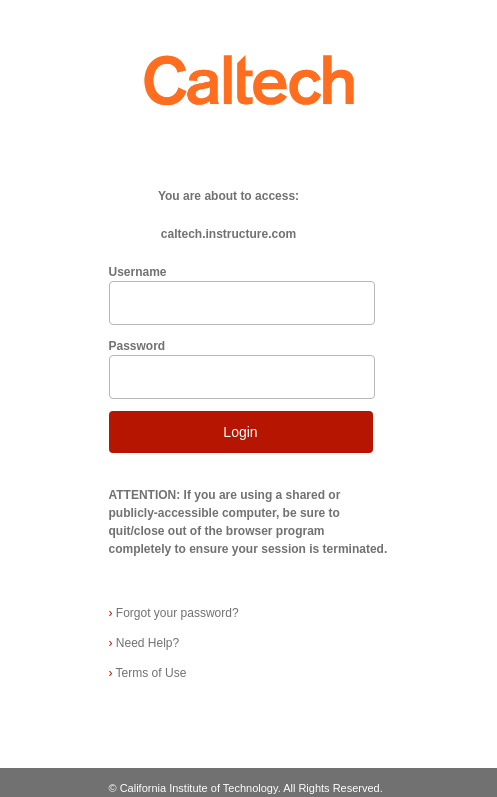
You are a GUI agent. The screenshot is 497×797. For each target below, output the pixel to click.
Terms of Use (148, 673)
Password (137, 346)
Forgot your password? (174, 613)
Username (138, 272)
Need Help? (144, 643)
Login (240, 432)
